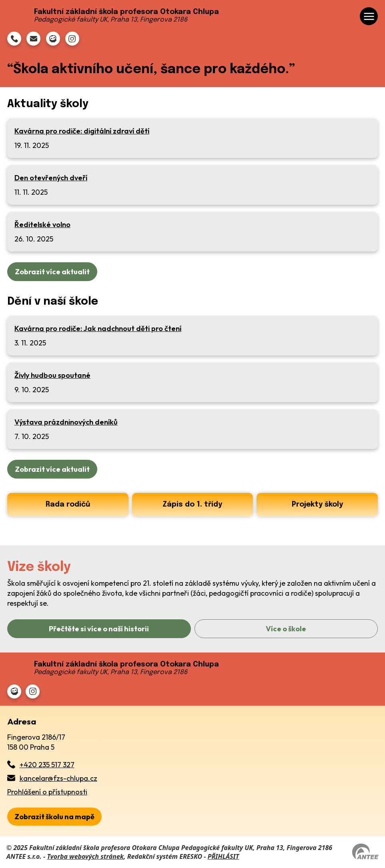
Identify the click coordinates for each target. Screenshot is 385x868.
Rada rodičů (68, 505)
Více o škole (286, 629)
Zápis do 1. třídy (192, 505)
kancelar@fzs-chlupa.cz (58, 778)
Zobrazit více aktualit (52, 272)
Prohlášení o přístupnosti (47, 792)
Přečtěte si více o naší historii (99, 629)
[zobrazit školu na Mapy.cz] (54, 817)
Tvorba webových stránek (85, 856)
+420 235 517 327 (47, 765)
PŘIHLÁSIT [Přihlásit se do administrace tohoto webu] (223, 856)
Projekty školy (317, 505)
